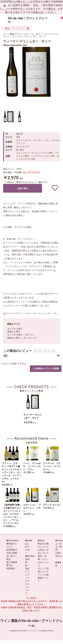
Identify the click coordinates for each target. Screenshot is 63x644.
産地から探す (14, 332)
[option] (28, 72)
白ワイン (30, 335)
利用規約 (11, 568)
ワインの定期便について (43, 578)
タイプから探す (15, 329)
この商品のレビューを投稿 (46, 368)
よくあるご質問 (59, 547)
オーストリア (30, 338)
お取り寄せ (23, 188)
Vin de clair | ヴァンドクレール (28, 20)
